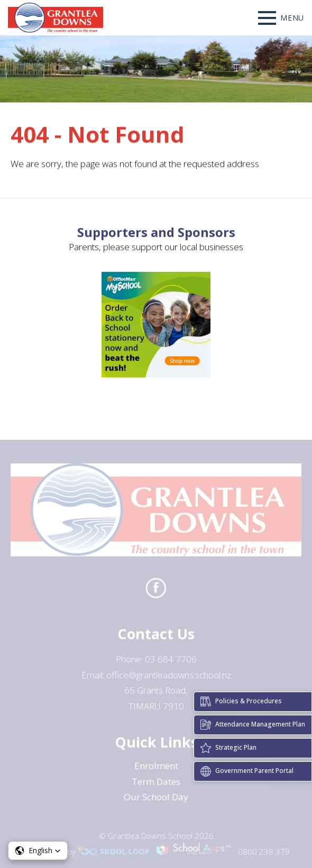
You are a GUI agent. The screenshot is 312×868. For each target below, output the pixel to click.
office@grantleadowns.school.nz (169, 677)
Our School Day (156, 800)
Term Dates (156, 784)
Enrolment (156, 768)
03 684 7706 (171, 662)
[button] (38, 851)
